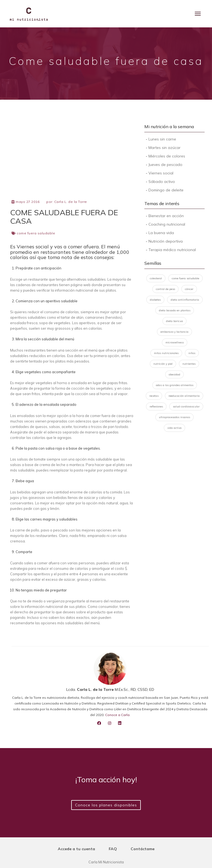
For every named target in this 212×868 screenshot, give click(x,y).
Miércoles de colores (167, 156)
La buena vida (161, 233)
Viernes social (161, 173)
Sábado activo (162, 182)
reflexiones (156, 406)
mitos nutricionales (166, 353)
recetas (154, 396)
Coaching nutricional (167, 224)
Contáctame (143, 849)
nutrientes (189, 364)
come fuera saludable (36, 233)
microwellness (175, 342)
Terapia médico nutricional (172, 250)
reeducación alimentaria (184, 396)
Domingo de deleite (166, 190)
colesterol (156, 278)
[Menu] (198, 14)
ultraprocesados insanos (174, 417)
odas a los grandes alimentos (175, 385)
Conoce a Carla (117, 715)
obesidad (174, 374)
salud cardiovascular (186, 406)
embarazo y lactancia (174, 332)
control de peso (165, 289)
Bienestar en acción (166, 216)
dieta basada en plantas (175, 310)
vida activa (174, 428)
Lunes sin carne (162, 139)
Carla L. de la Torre (71, 202)
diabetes (155, 300)
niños (192, 353)
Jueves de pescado (165, 165)
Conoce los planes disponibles (106, 805)
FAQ (113, 849)
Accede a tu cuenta (76, 849)
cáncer (189, 289)
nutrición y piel (163, 364)
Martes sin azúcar (164, 148)
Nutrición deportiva (166, 241)
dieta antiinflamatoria (185, 300)
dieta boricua (174, 321)
